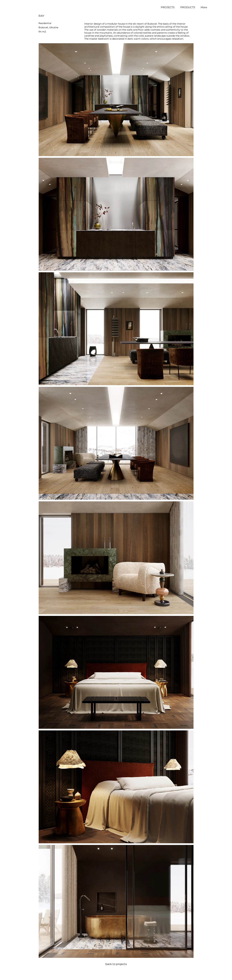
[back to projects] (116, 964)
